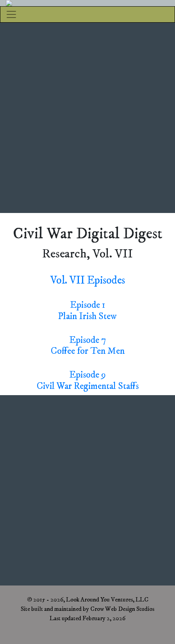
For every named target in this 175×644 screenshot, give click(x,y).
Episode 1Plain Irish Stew (87, 311)
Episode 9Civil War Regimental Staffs (88, 381)
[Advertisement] (87, 118)
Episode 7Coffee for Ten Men (88, 346)
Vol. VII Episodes (88, 280)
